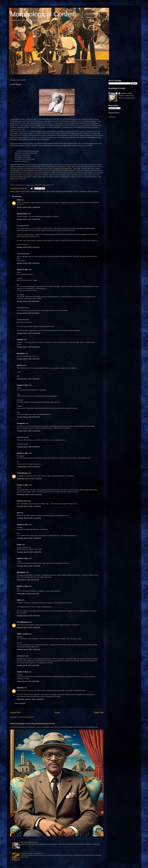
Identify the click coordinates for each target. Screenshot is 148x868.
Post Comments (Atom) (26, 717)
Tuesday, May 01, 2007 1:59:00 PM (28, 447)
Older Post (99, 713)
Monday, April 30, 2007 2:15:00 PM (28, 247)
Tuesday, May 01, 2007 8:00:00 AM (28, 417)
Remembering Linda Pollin (30, 842)
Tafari (19, 600)
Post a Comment (20, 703)
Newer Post (15, 713)
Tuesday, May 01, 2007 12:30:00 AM (29, 333)
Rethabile (20, 340)
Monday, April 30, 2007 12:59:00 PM (28, 219)
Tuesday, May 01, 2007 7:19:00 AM (28, 359)
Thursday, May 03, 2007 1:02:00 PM (28, 566)
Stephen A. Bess (23, 270)
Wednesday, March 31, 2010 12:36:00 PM (30, 699)
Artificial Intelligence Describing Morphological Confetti (32, 724)
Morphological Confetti (43, 14)
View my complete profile (126, 98)
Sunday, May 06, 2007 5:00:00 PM (28, 665)
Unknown (20, 688)
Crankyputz (21, 423)
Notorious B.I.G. (20, 173)
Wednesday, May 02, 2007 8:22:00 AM (29, 495)
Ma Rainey (66, 121)
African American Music (23, 191)
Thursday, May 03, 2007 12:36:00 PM (29, 552)
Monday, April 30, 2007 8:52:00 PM (28, 313)
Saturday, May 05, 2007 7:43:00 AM (28, 650)
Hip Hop (75, 191)
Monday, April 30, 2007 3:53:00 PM (28, 263)
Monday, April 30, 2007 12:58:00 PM (28, 207)
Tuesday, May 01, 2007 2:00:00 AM (28, 347)
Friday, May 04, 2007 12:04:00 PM (28, 594)
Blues (53, 191)
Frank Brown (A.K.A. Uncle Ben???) (33, 853)
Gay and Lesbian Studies (64, 191)
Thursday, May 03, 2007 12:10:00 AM (29, 506)
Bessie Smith (77, 121)
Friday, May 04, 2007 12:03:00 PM (28, 580)
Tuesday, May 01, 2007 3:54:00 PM (28, 467)
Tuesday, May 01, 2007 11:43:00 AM (29, 431)
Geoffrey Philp (22, 214)
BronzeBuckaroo (23, 622)
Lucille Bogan (83, 191)
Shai (18, 513)
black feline (21, 353)
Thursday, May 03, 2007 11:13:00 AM (29, 518)
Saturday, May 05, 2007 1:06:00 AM (28, 616)
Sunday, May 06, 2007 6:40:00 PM (28, 681)
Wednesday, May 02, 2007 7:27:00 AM (29, 479)
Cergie (19, 544)
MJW (19, 200)
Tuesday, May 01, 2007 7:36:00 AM (28, 379)
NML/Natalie (21, 572)
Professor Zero (22, 501)
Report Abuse (114, 113)
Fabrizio (20, 365)
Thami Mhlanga (22, 473)
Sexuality (96, 191)
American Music (36, 191)
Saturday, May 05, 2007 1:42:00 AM (28, 627)
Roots (90, 191)
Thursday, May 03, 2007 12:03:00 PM (29, 538)
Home (57, 713)
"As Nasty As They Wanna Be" (62, 169)
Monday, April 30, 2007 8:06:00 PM (28, 301)
